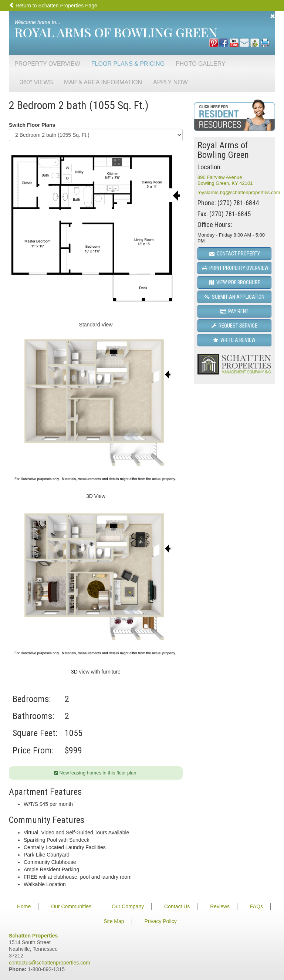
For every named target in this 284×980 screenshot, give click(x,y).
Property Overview (47, 64)
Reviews (220, 906)
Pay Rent (234, 311)
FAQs (256, 906)
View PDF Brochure (235, 282)
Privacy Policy (161, 921)
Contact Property (235, 254)
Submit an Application (234, 297)
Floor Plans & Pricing (128, 64)
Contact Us (177, 906)
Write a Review (234, 340)
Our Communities (71, 906)
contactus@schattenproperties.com (50, 963)
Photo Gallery (201, 64)
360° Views (36, 82)
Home (24, 906)
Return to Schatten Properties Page (53, 6)
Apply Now (170, 82)
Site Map (114, 921)
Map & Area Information (103, 82)
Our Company (128, 906)
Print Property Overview (235, 268)
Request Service (234, 326)
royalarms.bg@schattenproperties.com (239, 192)
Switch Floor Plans (32, 125)
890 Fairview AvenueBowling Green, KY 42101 (225, 180)
